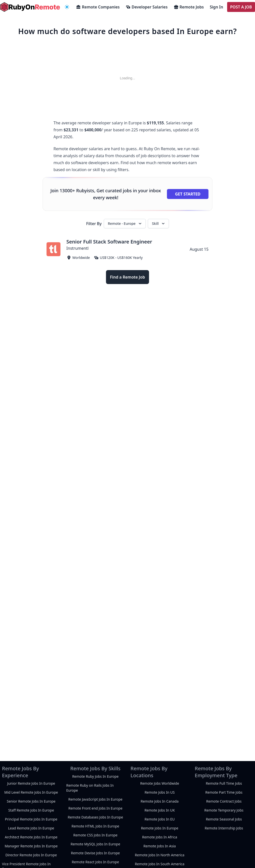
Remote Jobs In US (160, 792)
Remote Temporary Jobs (224, 810)
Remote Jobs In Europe (160, 828)
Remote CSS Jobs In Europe (95, 835)
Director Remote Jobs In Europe (31, 855)
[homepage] (30, 7)
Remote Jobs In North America (160, 855)
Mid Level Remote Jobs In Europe (31, 792)
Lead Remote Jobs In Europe (31, 828)
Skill (159, 224)
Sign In (216, 7)
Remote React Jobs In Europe (95, 862)
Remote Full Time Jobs (224, 783)
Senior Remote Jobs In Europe (31, 801)
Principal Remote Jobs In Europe (31, 819)
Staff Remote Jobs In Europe (31, 810)
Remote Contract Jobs (224, 801)
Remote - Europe (125, 224)
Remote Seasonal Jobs (224, 819)
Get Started (188, 194)
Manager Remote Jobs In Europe (31, 846)
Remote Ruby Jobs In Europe (95, 776)
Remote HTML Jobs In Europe (95, 826)
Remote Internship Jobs (224, 828)
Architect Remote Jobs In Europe (31, 837)
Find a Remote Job (127, 277)
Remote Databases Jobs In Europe (95, 817)
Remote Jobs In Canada (160, 801)
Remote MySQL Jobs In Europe (95, 844)
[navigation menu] (67, 7)
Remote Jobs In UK (160, 810)
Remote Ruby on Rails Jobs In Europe (90, 788)
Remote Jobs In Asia (160, 846)
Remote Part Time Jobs (224, 792)
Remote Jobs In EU (160, 819)
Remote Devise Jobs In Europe (95, 853)
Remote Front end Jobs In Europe (95, 808)
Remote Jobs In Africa (160, 837)
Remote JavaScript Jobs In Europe (96, 799)
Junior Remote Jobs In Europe (31, 783)
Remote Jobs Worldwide (159, 783)
